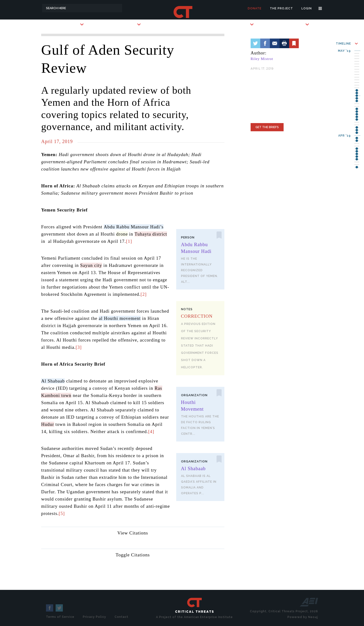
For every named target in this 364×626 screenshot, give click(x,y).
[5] (62, 513)
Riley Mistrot (262, 59)
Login (307, 8)
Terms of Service (60, 617)
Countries (70, 24)
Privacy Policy (94, 617)
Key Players (126, 24)
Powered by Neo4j (303, 617)
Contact (121, 617)
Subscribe (240, 24)
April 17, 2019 (57, 141)
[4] (151, 432)
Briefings (296, 24)
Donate (255, 8)
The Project (281, 8)
